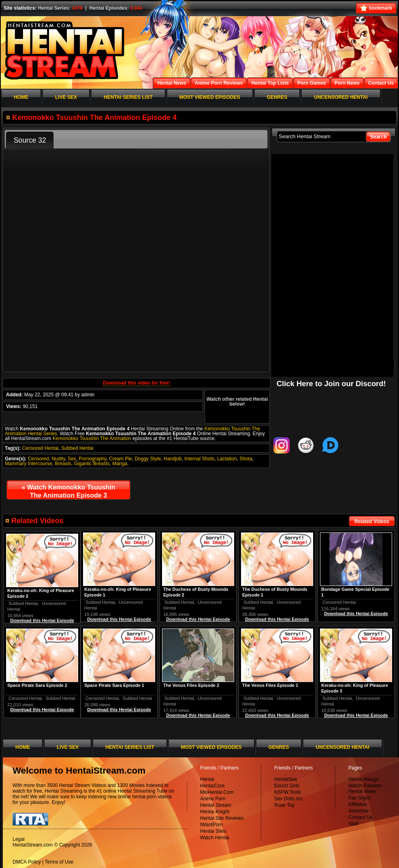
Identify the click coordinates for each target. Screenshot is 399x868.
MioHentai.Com (217, 792)
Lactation (227, 459)
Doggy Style (148, 459)
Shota (246, 459)
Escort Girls (287, 786)
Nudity (58, 459)
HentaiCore (212, 786)
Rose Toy (284, 805)
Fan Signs (359, 798)
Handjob (173, 459)
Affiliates (357, 804)
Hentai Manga (364, 779)
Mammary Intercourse (29, 464)
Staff (353, 824)
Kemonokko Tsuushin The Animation (92, 438)
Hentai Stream (216, 805)
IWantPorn (211, 825)
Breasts (63, 464)
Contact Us (360, 817)
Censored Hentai (40, 448)
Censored (38, 459)
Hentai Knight (215, 812)
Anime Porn (213, 799)
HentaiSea (286, 779)
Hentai (207, 779)
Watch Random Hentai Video (365, 789)
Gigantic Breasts (92, 464)
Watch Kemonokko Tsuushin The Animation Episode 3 (68, 491)
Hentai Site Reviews (222, 818)
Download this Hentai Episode (356, 614)
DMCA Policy (27, 862)
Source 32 (30, 140)
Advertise (358, 811)
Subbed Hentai (77, 448)
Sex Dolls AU (288, 799)
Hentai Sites (213, 831)
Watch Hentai (215, 838)
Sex (72, 459)
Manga (120, 464)
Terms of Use (59, 862)
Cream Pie (121, 459)
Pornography (93, 459)
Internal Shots (199, 459)
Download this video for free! (136, 383)
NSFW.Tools (288, 792)
